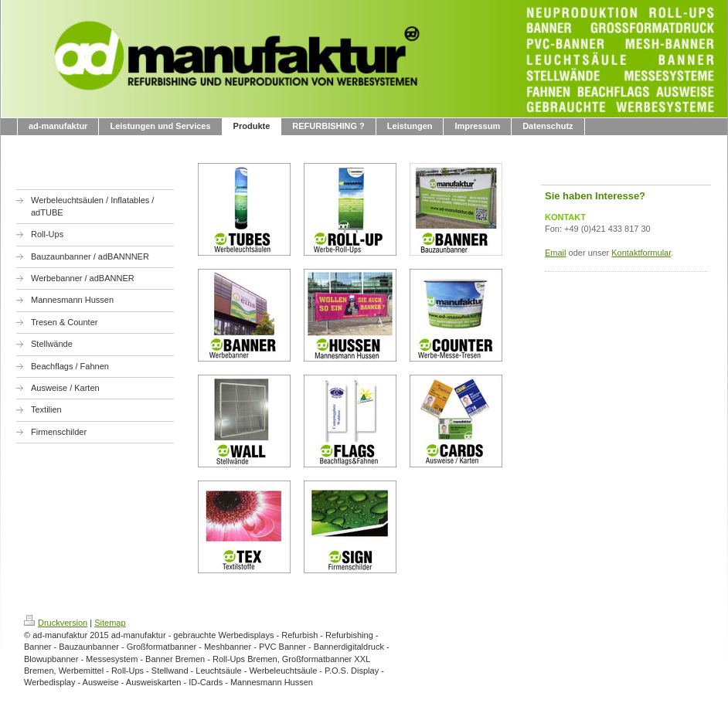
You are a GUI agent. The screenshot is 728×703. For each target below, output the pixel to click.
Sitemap (110, 623)
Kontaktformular (641, 253)
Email (556, 253)
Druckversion (56, 623)
